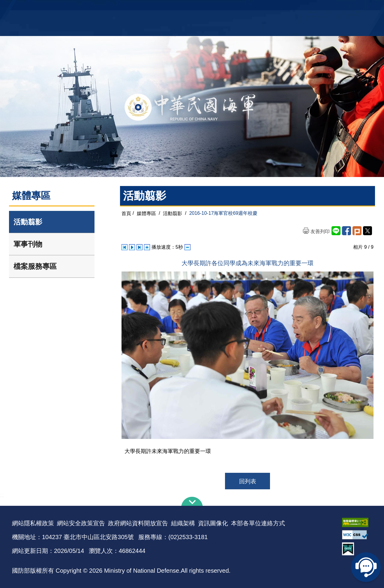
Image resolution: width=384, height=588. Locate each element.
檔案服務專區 (35, 266)
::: (2, 495)
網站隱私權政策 (33, 523)
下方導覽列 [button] (192, 501)
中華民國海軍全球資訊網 (104, 8)
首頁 (126, 213)
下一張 (139, 247)
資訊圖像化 (213, 523)
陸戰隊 (338, 8)
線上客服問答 (366, 567)
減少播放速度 (187, 247)
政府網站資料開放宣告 (138, 523)
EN (204, 8)
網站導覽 (190, 8)
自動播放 (132, 247)
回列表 (248, 481)
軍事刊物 (28, 244)
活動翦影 (28, 222)
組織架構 (183, 523)
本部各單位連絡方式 (258, 523)
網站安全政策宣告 (81, 523)
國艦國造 (319, 8)
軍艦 (304, 8)
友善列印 (320, 231)
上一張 (124, 247)
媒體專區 (146, 213)
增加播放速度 (147, 247)
